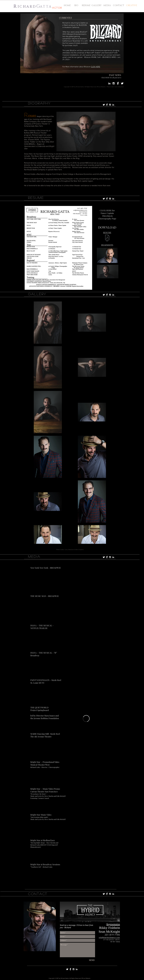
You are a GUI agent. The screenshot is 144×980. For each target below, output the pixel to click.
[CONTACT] (119, 5)
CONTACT (38, 894)
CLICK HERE (96, 67)
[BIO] (76, 5)
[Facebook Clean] (118, 83)
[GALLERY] (96, 5)
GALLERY (37, 294)
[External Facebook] (86, 773)
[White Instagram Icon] (114, 83)
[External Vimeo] (86, 719)
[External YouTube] (86, 579)
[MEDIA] (107, 5)
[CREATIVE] (132, 5)
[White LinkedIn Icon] (109, 83)
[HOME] (67, 5)
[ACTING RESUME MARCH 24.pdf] (107, 238)
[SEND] (92, 960)
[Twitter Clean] (122, 83)
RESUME (36, 198)
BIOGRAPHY (39, 103)
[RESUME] (86, 5)
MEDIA (34, 556)
